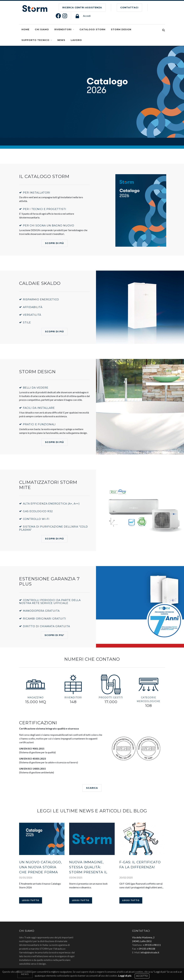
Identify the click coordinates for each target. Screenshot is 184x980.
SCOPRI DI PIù (19, 99)
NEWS (61, 40)
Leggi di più (125, 976)
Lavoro (76, 40)
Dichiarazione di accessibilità (94, 962)
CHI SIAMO (42, 29)
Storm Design (121, 29)
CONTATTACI (129, 8)
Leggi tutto (31, 872)
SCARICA (92, 788)
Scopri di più (54, 243)
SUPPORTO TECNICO (35, 40)
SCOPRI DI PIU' (54, 635)
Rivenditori (63, 29)
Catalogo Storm (92, 29)
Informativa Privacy (66, 962)
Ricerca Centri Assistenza (82, 8)
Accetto (142, 976)
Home (25, 29)
